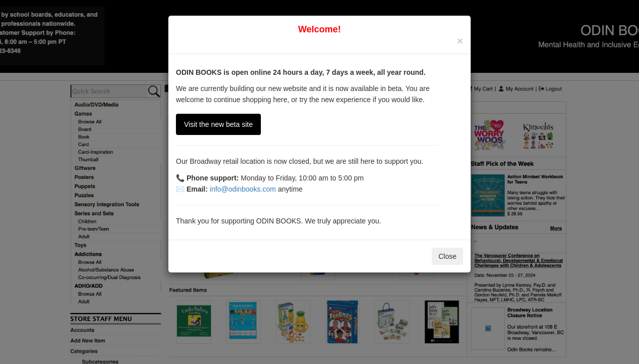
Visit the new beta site (218, 124)
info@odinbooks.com (243, 189)
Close (447, 256)
